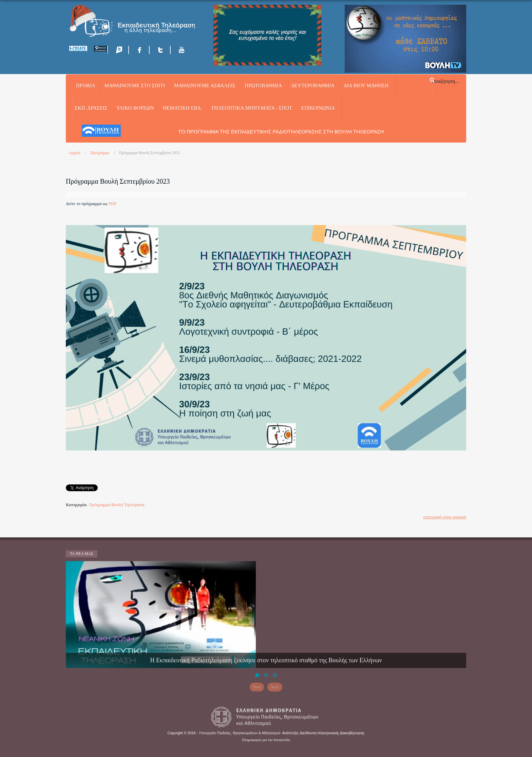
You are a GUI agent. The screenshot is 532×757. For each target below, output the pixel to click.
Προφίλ (86, 86)
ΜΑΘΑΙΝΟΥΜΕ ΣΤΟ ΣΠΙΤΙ (135, 86)
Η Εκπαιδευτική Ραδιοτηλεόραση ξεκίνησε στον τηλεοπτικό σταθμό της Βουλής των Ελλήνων (266, 660)
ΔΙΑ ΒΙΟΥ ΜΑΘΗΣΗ (366, 86)
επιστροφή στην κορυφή (445, 517)
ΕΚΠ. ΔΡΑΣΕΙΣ (91, 108)
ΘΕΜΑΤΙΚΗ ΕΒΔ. (183, 108)
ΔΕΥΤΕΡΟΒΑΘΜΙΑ (313, 86)
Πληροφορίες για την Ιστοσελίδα (266, 740)
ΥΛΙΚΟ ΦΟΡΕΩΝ (135, 108)
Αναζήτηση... (446, 81)
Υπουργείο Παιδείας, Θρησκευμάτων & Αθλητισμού (240, 733)
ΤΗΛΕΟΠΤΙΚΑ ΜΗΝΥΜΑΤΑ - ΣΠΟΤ (252, 108)
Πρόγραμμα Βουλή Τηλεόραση (117, 505)
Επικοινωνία (318, 108)
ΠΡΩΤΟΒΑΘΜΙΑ (263, 86)
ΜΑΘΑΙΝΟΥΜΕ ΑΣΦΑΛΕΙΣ (205, 86)
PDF (113, 204)
